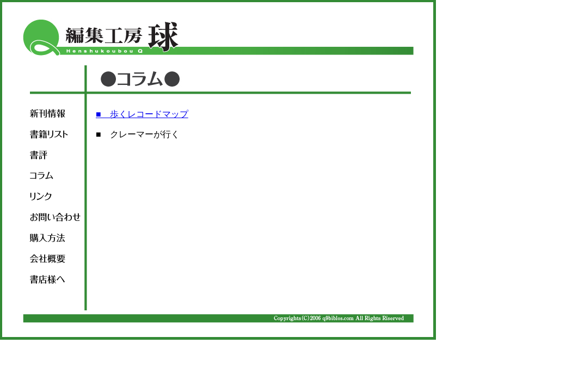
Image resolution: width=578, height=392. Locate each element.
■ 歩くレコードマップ (142, 114)
